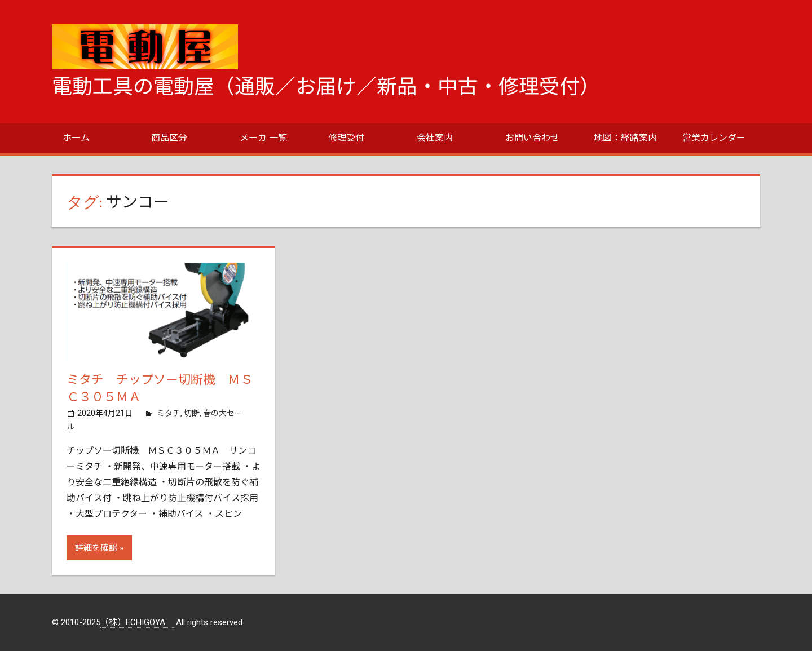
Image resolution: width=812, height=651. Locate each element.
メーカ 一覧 (263, 138)
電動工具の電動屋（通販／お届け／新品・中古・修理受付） (326, 87)
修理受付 (346, 138)
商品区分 (169, 138)
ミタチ (169, 413)
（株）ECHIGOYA (137, 622)
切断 (192, 413)
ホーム (76, 138)
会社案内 (435, 138)
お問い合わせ (532, 138)
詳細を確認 (96, 548)
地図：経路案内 (625, 138)
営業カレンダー (714, 138)
